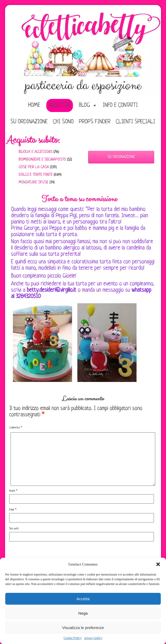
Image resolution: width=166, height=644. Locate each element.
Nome (13, 491)
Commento (15, 428)
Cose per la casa (34, 167)
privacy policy (93, 638)
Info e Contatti (120, 105)
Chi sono (63, 122)
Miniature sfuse (34, 182)
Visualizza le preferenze (83, 628)
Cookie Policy (73, 638)
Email (13, 510)
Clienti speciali (135, 122)
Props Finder (95, 122)
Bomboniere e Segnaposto (42, 160)
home (34, 105)
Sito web (14, 529)
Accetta (83, 599)
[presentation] (49, 554)
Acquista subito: (33, 140)
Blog (84, 105)
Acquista (60, 105)
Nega (83, 613)
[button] (158, 564)
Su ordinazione (29, 122)
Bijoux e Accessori (36, 152)
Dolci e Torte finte (36, 175)
